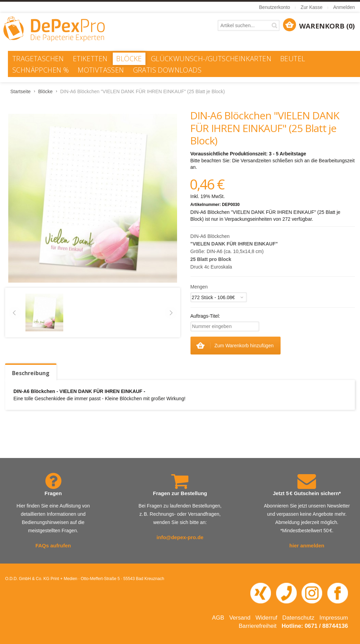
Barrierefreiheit (258, 626)
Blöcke (45, 91)
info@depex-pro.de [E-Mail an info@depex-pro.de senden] (180, 537)
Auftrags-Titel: (205, 316)
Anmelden (344, 7)
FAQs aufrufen (53, 545)
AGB (218, 618)
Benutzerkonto (274, 7)
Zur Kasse (312, 7)
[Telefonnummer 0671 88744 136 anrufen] (286, 593)
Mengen (199, 287)
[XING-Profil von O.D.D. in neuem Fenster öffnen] (261, 593)
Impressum (334, 618)
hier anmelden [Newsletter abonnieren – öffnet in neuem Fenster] (307, 545)
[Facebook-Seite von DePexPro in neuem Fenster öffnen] (338, 593)
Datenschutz (298, 618)
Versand (240, 618)
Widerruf (266, 618)
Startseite (20, 91)
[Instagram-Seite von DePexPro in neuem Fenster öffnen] (312, 593)
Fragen (53, 493)
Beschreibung (31, 373)
